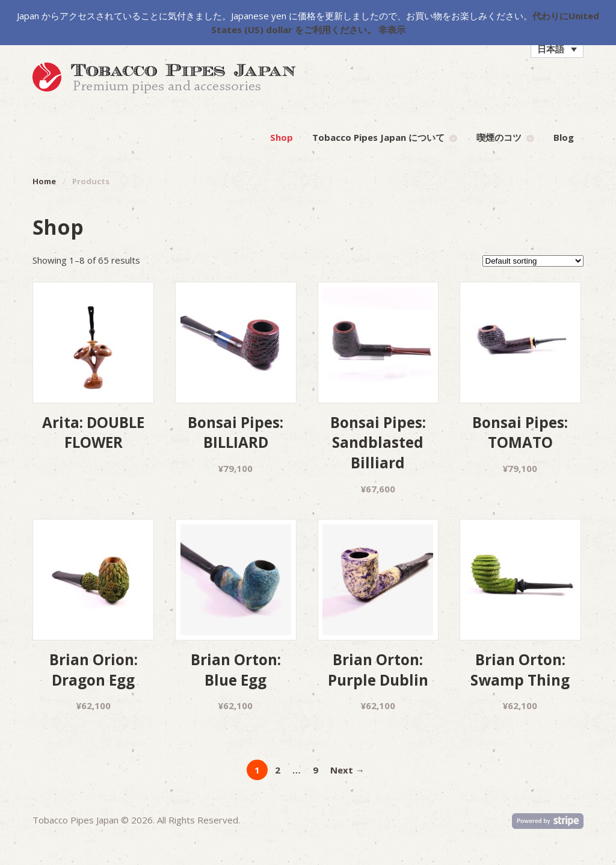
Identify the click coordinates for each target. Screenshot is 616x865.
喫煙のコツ (499, 137)
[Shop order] (533, 261)
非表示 (392, 29)
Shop (282, 137)
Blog (564, 137)
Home (44, 181)
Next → (347, 770)
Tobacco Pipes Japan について (378, 137)
